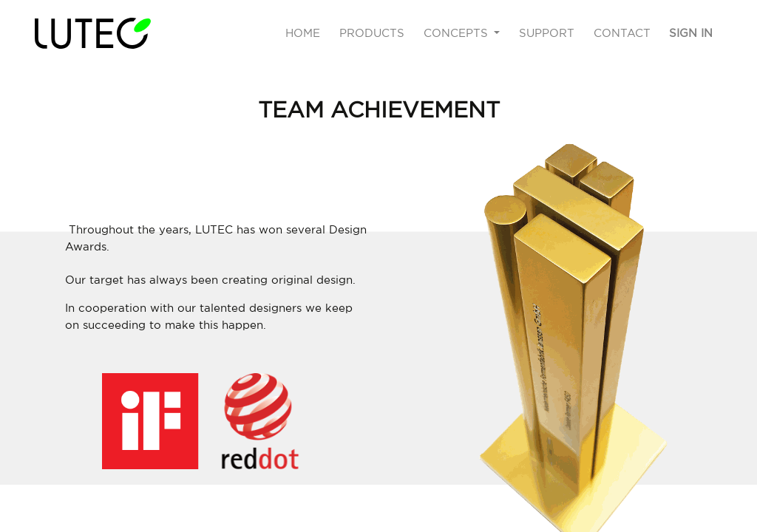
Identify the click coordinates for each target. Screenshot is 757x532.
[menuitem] (303, 34)
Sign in (691, 33)
